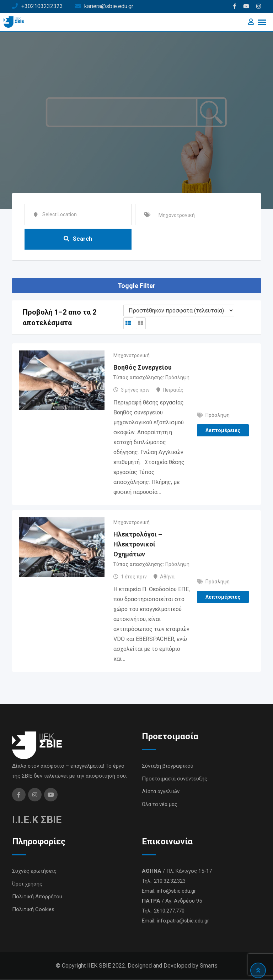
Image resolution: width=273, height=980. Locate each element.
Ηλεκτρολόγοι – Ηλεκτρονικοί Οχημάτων (138, 545)
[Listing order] (179, 311)
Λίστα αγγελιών (161, 792)
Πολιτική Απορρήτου (37, 897)
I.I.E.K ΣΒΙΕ (37, 820)
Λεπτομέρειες (223, 431)
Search (78, 239)
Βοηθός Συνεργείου (143, 368)
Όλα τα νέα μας (160, 805)
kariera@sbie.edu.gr (109, 6)
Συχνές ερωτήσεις (34, 871)
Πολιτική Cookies (33, 910)
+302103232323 (42, 6)
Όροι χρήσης (27, 884)
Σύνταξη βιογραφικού (168, 766)
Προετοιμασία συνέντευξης (175, 779)
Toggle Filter (136, 286)
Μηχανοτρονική (132, 356)
